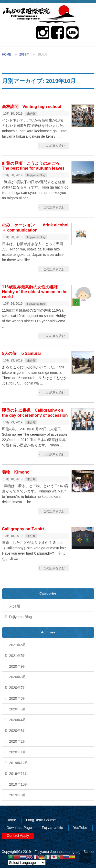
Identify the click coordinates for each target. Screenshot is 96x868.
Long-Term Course (41, 820)
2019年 (24, 54)
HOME (7, 54)
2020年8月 (18, 677)
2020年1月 (18, 752)
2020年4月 (18, 720)
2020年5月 (18, 709)
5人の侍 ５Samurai (22, 353)
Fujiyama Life (52, 828)
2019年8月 (18, 795)
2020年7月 (18, 688)
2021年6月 (18, 645)
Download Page (19, 828)
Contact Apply (18, 836)
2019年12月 (19, 763)
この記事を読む (54, 146)
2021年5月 (18, 656)
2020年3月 (18, 731)
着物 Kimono (18, 472)
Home (11, 820)
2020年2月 (18, 741)
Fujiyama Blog (36, 175)
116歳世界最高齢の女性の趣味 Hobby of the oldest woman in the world (35, 292)
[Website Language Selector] (27, 863)
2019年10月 (19, 784)
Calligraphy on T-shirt (23, 529)
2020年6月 (18, 698)
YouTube (80, 828)
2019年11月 (19, 774)
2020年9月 (18, 666)
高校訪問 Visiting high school (32, 107)
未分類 (31, 114)
